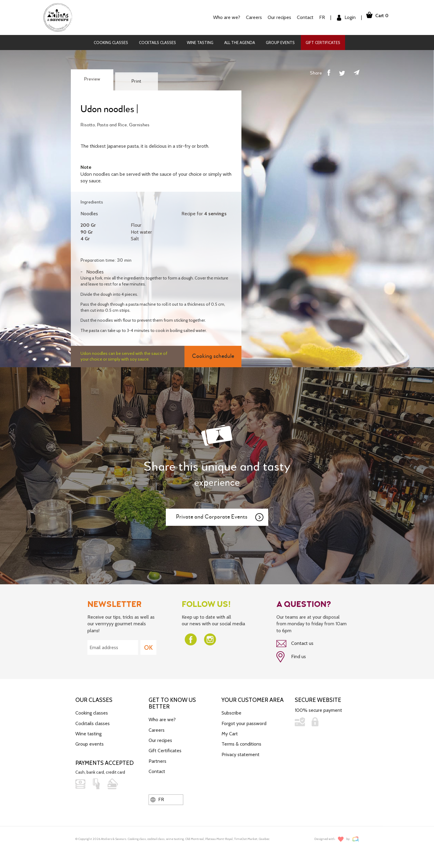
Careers (248, 17)
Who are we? (220, 17)
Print (136, 81)
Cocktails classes (157, 43)
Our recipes (273, 17)
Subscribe (231, 711)
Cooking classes (111, 43)
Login (340, 18)
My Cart (230, 732)
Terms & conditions (241, 742)
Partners (157, 759)
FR (316, 17)
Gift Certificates (323, 43)
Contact (299, 17)
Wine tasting (200, 43)
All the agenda (240, 43)
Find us (291, 656)
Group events (280, 43)
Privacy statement (241, 752)
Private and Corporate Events (220, 517)
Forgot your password (244, 721)
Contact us (295, 644)
